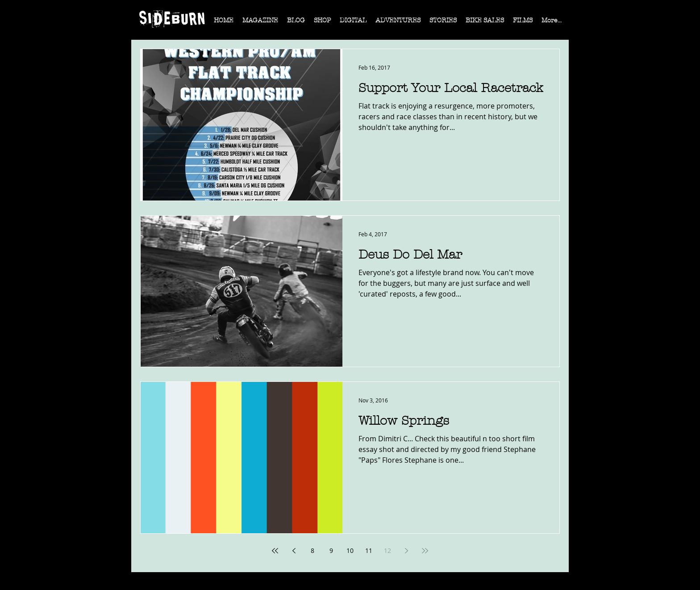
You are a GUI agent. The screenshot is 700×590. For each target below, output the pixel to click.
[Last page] (425, 551)
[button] (260, 23)
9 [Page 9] (331, 550)
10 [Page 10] (350, 550)
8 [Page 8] (312, 550)
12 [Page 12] (387, 550)
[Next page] (406, 551)
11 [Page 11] (369, 550)
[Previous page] (294, 551)
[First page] (275, 551)
